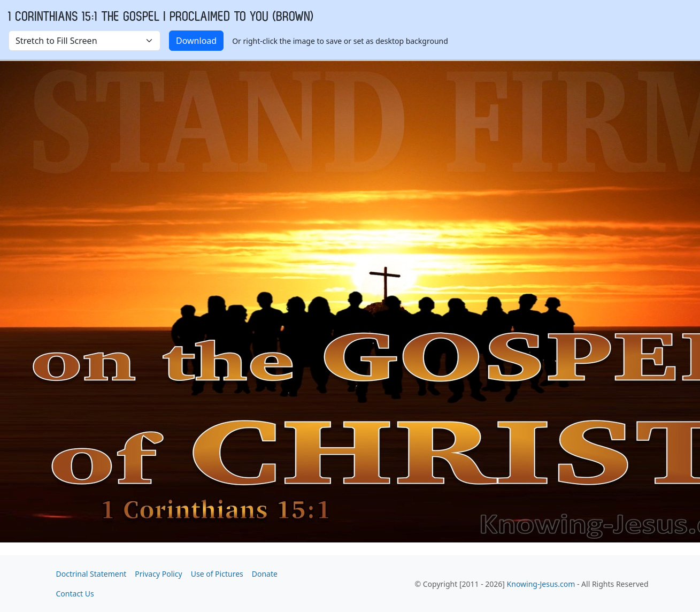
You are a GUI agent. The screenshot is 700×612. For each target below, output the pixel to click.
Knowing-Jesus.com (541, 584)
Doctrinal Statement (91, 574)
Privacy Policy (158, 574)
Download (196, 41)
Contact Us (75, 594)
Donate (265, 574)
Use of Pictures (217, 574)
